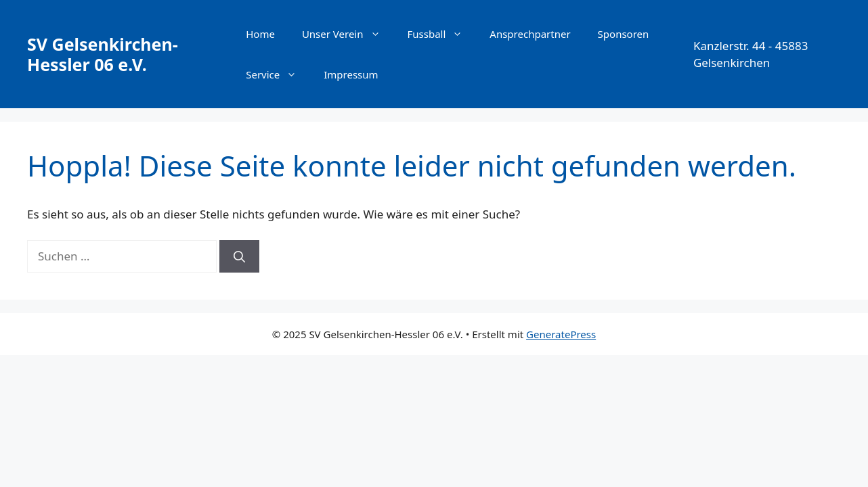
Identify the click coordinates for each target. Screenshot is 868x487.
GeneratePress (561, 334)
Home (260, 34)
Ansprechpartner (530, 34)
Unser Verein (348, 34)
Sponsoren (624, 34)
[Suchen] (239, 256)
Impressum (351, 74)
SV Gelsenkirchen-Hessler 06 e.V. (103, 54)
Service (278, 74)
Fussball (442, 34)
